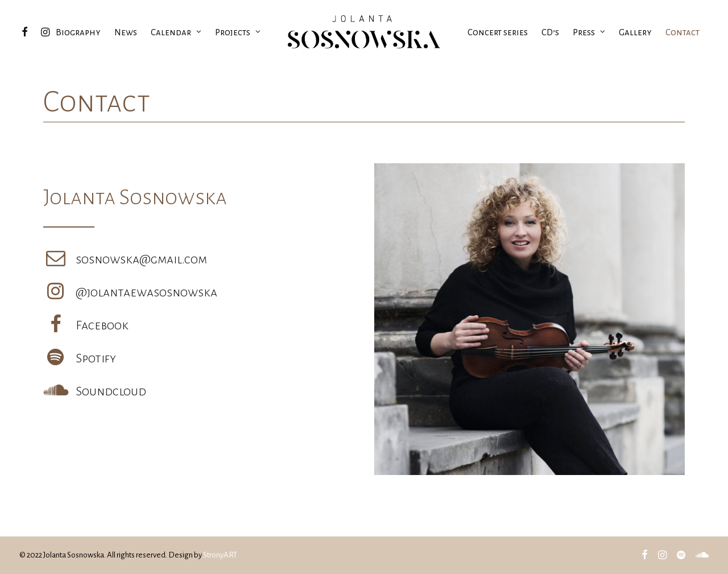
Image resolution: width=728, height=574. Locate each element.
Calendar (176, 32)
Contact (682, 32)
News (126, 32)
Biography (78, 32)
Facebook (102, 325)
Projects (238, 32)
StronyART (220, 555)
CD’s (550, 32)
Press (589, 32)
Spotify (96, 358)
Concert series (498, 32)
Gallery (635, 32)
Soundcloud (111, 391)
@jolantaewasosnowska (146, 292)
